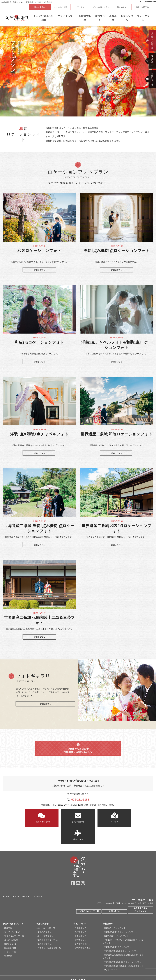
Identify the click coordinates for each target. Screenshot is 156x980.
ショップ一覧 (10, 934)
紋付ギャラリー (82, 923)
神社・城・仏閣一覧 (46, 911)
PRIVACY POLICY (21, 879)
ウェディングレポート (14, 915)
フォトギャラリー (112, 953)
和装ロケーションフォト (115, 911)
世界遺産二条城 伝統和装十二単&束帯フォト (124, 949)
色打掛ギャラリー (83, 915)
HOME (6, 879)
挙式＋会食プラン (45, 927)
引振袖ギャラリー (83, 919)
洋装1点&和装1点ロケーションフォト (121, 915)
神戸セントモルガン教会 (80, 969)
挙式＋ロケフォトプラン (48, 923)
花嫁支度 (8, 911)
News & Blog (40, 7)
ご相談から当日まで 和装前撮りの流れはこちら (78, 748)
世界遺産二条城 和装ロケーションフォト (122, 934)
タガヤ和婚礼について (13, 906)
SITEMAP (38, 879)
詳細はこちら (39, 270)
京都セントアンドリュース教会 (33, 969)
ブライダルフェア (66, 18)
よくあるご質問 (61, 7)
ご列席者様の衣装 (83, 931)
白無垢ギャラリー (83, 911)
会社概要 (8, 938)
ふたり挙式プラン (45, 919)
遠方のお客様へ (11, 931)
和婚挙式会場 (85, 18)
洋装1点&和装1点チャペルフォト (119, 930)
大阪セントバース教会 (58, 969)
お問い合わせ (121, 7)
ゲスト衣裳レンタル (101, 7)
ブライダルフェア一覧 (89, 894)
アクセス (81, 7)
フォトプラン (143, 18)
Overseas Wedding (128, 969)
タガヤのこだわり (83, 927)
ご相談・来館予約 (141, 7)
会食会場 (113, 18)
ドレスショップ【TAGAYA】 (105, 969)
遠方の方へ (127, 818)
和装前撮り (108, 906)
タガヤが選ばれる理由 (43, 18)
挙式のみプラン (44, 915)
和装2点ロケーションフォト (116, 919)
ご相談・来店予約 (29, 818)
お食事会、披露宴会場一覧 (49, 931)
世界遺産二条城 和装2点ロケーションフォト (124, 945)
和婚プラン (100, 18)
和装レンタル (127, 18)
